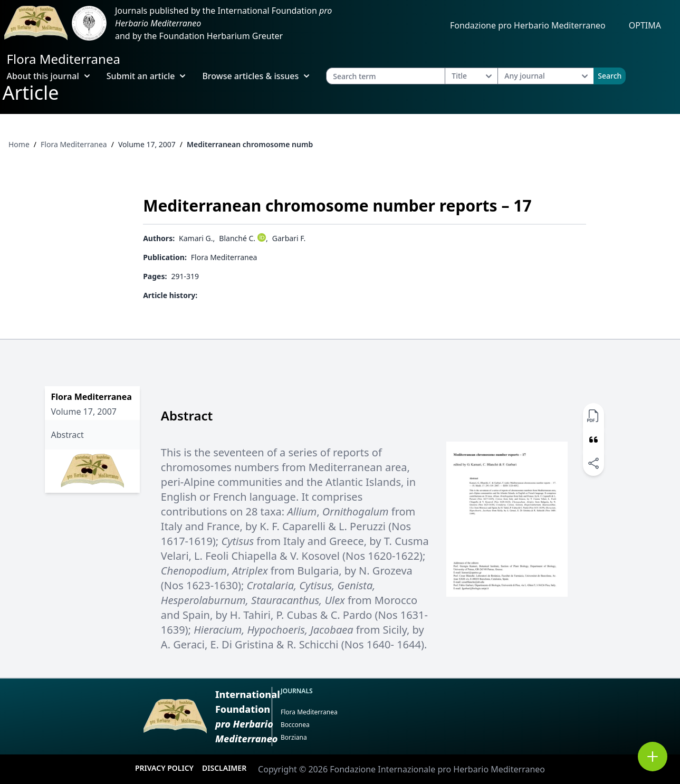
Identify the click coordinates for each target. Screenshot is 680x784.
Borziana (294, 737)
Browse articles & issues (256, 76)
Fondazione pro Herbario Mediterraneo (528, 25)
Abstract (68, 435)
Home (19, 144)
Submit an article (146, 76)
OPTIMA (645, 25)
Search (610, 76)
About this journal (48, 76)
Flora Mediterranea (64, 59)
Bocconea (295, 725)
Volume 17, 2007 (147, 144)
